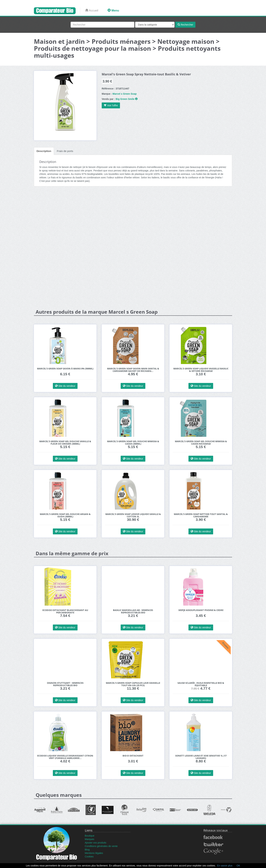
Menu (113, 11)
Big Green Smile (125, 99)
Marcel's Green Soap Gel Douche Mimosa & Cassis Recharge (201, 443)
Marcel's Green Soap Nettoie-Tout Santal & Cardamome (201, 515)
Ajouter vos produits (96, 843)
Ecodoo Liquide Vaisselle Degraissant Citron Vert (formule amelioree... (65, 757)
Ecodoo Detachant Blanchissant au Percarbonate (65, 611)
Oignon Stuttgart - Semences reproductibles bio (65, 684)
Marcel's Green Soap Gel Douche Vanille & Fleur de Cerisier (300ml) (65, 443)
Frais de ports (65, 151)
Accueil (92, 11)
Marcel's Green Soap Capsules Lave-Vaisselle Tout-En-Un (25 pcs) (133, 684)
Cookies (89, 857)
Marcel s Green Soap (125, 94)
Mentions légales (94, 853)
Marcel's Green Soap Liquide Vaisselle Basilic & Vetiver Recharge (201, 370)
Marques (90, 839)
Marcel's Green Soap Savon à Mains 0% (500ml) (65, 369)
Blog (87, 850)
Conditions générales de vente (101, 846)
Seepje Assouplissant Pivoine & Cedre (201, 610)
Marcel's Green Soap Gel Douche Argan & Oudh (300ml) (65, 515)
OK (238, 866)
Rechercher (185, 25)
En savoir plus (225, 866)
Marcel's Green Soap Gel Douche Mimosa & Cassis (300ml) (133, 443)
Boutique (90, 836)
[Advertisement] (133, 216)
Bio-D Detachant (133, 756)
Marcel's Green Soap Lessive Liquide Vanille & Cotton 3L (133, 515)
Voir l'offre (111, 105)
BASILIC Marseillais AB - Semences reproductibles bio (133, 611)
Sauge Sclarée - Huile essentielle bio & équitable (201, 684)
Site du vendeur (65, 386)
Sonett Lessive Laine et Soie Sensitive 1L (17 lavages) (201, 757)
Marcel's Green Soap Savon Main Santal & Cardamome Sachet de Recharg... (133, 370)
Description (44, 151)
